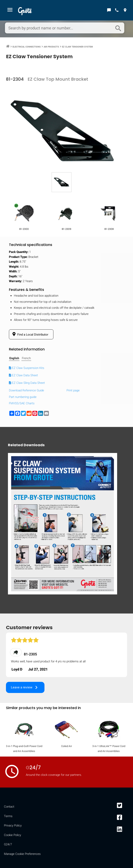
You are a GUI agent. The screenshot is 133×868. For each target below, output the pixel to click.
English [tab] (14, 358)
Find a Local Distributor (30, 334)
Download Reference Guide (27, 390)
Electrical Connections (27, 47)
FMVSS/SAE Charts (22, 403)
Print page (73, 390)
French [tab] (26, 358)
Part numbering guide (23, 397)
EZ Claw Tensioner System (77, 47)
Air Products (51, 47)
